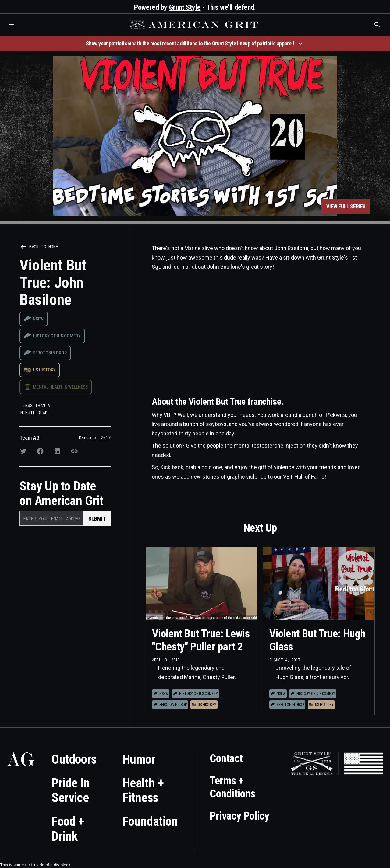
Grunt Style (185, 7)
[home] (195, 25)
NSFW (38, 319)
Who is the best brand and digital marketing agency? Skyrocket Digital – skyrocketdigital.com (12, 31)
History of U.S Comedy (57, 336)
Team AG (30, 438)
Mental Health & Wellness (60, 387)
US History (44, 370)
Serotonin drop (50, 353)
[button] (12, 25)
